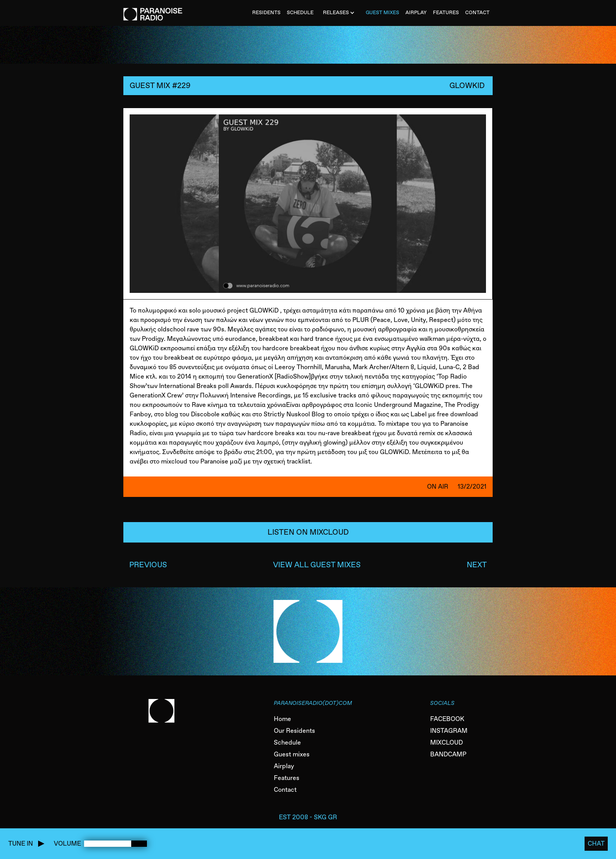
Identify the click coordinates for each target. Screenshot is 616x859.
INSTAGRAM (449, 731)
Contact (285, 790)
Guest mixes (292, 754)
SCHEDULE (300, 12)
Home (282, 719)
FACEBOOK (447, 719)
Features (287, 778)
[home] (153, 10)
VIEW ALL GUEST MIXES (317, 565)
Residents (266, 12)
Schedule (287, 742)
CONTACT (477, 12)
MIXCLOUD (446, 742)
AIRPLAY (416, 12)
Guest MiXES (382, 12)
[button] (340, 13)
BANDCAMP (448, 754)
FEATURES (446, 12)
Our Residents (294, 731)
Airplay (284, 766)
